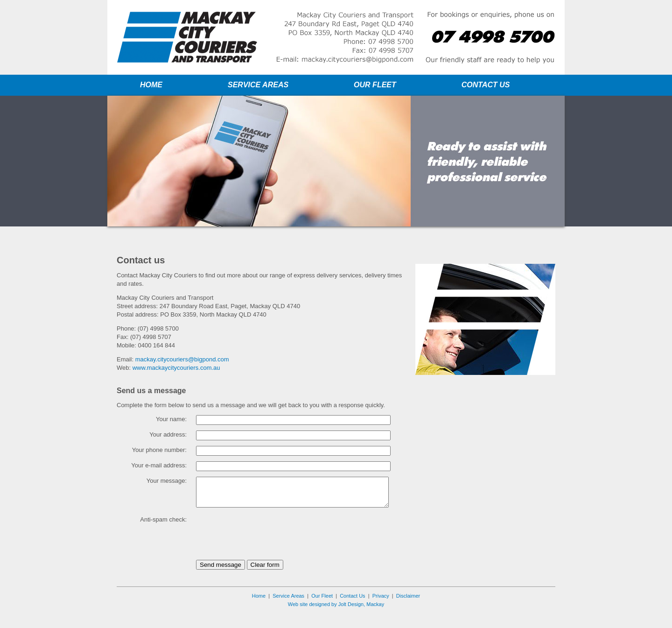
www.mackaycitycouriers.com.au (176, 368)
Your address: (168, 434)
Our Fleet (322, 610)
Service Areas (288, 610)
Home (259, 610)
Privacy (381, 610)
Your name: (171, 419)
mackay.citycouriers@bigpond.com (182, 359)
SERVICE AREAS (258, 85)
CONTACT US (486, 85)
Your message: (167, 481)
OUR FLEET (375, 85)
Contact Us (352, 610)
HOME (151, 85)
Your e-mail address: (159, 465)
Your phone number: (159, 450)
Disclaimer (408, 610)
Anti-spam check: (163, 533)
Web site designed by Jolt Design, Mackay (336, 618)
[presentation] (267, 548)
